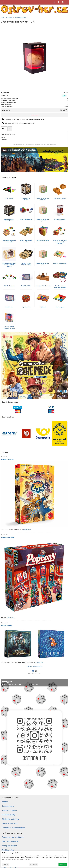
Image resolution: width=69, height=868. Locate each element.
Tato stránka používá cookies (13, 853)
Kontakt (5, 802)
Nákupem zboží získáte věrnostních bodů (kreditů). (20, 123)
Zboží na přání (8, 850)
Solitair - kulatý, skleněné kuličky (26, 264)
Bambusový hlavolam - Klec (43, 264)
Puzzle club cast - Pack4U (26, 199)
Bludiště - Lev (9, 307)
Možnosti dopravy (9, 810)
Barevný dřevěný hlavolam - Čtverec (9, 327)
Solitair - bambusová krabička (26, 241)
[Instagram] (34, 735)
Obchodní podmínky (10, 819)
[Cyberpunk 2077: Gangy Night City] (34, 160)
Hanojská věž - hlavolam (43, 286)
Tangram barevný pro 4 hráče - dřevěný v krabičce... (60, 242)
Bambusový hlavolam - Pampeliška (43, 199)
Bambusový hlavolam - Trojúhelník (43, 220)
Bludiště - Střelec (26, 286)
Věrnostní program (10, 841)
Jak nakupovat (8, 806)
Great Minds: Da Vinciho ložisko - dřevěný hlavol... (9, 265)
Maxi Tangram (60, 307)
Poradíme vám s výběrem (13, 837)
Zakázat (6, 864)
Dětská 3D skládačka (43, 240)
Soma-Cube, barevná (26, 219)
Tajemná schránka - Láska (60, 220)
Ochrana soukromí (10, 823)
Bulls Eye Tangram (9, 286)
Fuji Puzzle (43, 307)
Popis (4, 129)
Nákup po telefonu (10, 846)
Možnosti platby (9, 815)
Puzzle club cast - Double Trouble (9, 220)
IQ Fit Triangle (9, 198)
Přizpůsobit (34, 864)
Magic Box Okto (26, 307)
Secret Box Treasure (60, 198)
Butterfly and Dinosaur (60, 263)
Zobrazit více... (27, 530)
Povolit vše (63, 864)
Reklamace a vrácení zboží (13, 828)
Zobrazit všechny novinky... (34, 666)
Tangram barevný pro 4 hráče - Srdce (9, 241)
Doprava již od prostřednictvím (24, 119)
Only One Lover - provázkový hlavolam (60, 287)
